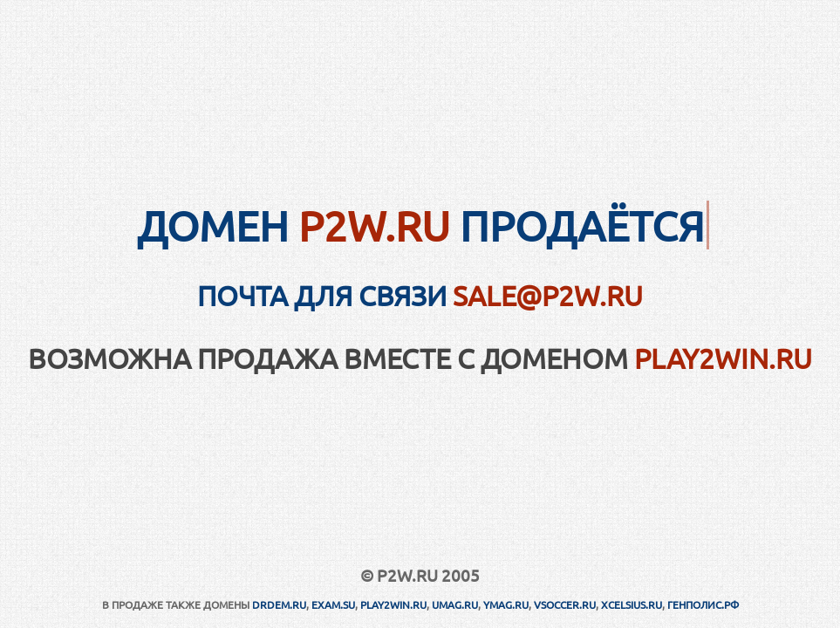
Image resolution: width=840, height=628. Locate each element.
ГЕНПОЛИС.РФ (703, 604)
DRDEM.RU (279, 604)
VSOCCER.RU (565, 604)
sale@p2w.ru (548, 295)
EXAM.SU (333, 604)
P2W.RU (374, 225)
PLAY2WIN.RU (723, 358)
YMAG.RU (506, 604)
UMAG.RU (455, 604)
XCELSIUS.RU (632, 604)
